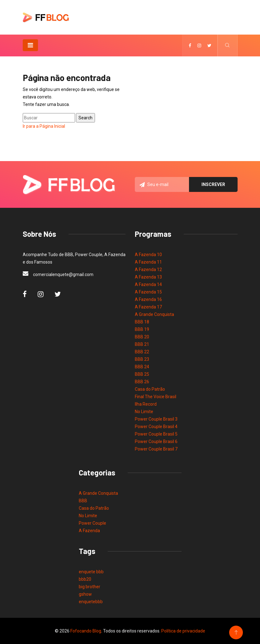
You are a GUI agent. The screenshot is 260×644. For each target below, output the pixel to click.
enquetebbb (91, 602)
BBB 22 (142, 352)
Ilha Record (146, 404)
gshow (85, 594)
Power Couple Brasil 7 (156, 449)
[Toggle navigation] (30, 45)
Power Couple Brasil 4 (156, 427)
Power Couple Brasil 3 (156, 419)
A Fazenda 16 (148, 299)
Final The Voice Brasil (156, 397)
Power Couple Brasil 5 (156, 434)
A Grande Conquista (154, 314)
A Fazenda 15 (148, 292)
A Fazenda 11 (148, 262)
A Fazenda (89, 531)
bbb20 (85, 579)
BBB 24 (142, 367)
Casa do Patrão (150, 389)
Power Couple (92, 523)
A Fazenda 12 (148, 270)
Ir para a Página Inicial (44, 126)
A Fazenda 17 (148, 307)
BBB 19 (142, 329)
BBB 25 (142, 374)
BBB (83, 501)
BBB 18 (142, 322)
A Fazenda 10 (148, 255)
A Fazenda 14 (148, 284)
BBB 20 (142, 337)
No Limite (144, 412)
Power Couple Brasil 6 (156, 441)
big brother (90, 587)
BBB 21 (142, 344)
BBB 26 (142, 382)
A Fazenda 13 (148, 277)
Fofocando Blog (86, 631)
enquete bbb (91, 572)
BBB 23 (142, 359)
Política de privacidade (183, 631)
